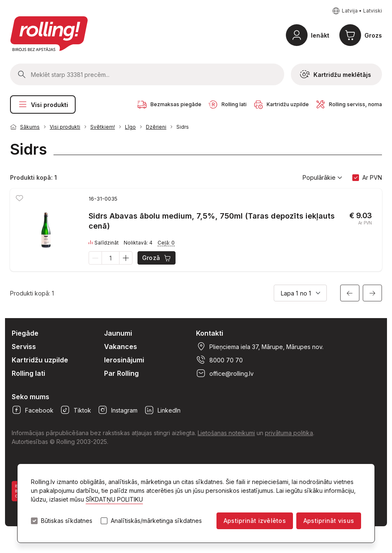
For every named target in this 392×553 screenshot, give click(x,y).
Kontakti (210, 333)
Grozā (157, 258)
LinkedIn (162, 410)
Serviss (24, 347)
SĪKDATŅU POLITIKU (114, 499)
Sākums (30, 127)
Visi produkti (43, 104)
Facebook (33, 410)
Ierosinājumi (124, 360)
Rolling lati (28, 373)
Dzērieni (156, 127)
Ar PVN (372, 177)
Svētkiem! (103, 127)
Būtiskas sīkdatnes (67, 521)
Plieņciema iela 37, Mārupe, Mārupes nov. (260, 347)
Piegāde (25, 333)
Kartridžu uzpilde (40, 360)
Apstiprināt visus (329, 521)
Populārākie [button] (322, 178)
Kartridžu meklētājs (336, 74)
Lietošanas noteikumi (226, 433)
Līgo (130, 127)
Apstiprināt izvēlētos (255, 521)
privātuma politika (289, 433)
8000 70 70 (219, 360)
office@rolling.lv (225, 373)
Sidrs (183, 127)
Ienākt (320, 35)
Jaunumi (118, 333)
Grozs (373, 35)
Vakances (121, 347)
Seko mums (31, 397)
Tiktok (76, 410)
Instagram (118, 410)
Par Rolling (121, 373)
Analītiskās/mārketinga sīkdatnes (156, 521)
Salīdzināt (104, 243)
